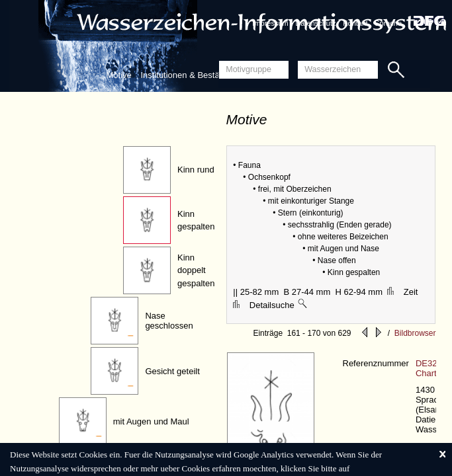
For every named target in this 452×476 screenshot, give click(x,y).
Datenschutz (315, 23)
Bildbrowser (415, 333)
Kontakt (355, 23)
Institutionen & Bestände (187, 75)
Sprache (388, 23)
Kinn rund (196, 170)
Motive (119, 75)
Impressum (270, 23)
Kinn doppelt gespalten (196, 270)
